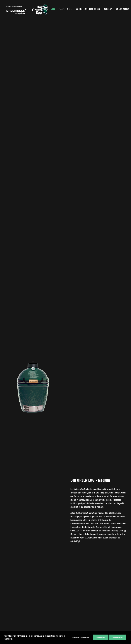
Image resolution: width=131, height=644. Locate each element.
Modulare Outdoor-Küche (86, 9)
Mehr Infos (33, 542)
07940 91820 (35, 598)
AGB (6, 590)
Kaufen (33, 534)
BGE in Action (120, 9)
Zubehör (106, 9)
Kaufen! (65, 443)
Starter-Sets (63, 9)
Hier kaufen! (65, 221)
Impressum (9, 583)
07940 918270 (36, 586)
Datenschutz (9, 587)
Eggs (51, 9)
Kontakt (8, 594)
